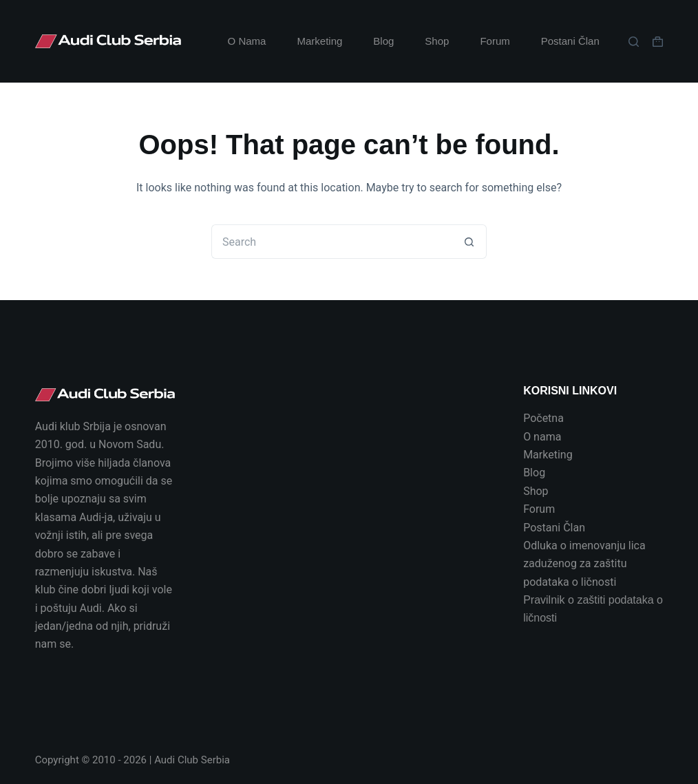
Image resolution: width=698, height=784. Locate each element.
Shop (536, 491)
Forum (539, 509)
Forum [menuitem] (495, 41)
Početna (543, 418)
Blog (534, 473)
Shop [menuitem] (437, 41)
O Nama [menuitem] (247, 41)
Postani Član (554, 528)
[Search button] (469, 242)
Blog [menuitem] (383, 41)
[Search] (634, 42)
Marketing (548, 455)
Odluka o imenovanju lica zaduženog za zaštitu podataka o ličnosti (584, 564)
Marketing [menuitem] (319, 41)
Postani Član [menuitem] (570, 41)
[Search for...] (332, 242)
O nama (542, 437)
